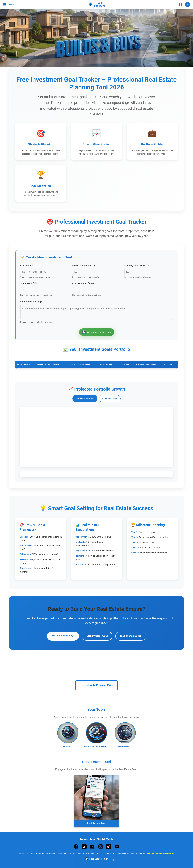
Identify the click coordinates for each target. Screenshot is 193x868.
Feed (11, 4)
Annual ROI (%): (29, 284)
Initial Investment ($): (84, 266)
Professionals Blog (125, 854)
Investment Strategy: (31, 302)
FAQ (32, 854)
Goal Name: (26, 266)
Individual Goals (110, 399)
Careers (40, 854)
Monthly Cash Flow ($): (137, 266)
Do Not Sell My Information (161, 854)
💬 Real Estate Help (96, 859)
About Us (23, 854)
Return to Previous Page (96, 685)
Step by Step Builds (131, 636)
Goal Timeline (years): (84, 284)
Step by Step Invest (97, 636)
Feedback (51, 854)
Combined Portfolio (85, 399)
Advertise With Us (66, 854)
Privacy (80, 854)
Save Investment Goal (97, 332)
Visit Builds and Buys (63, 636)
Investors (141, 854)
